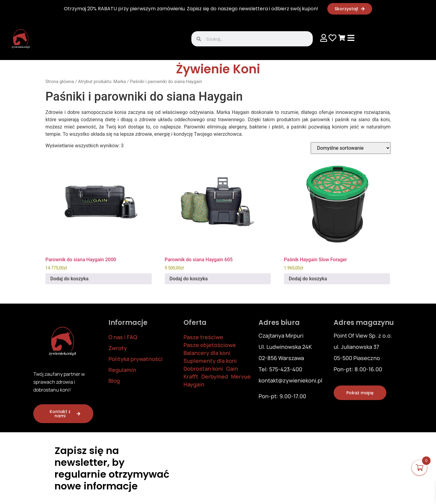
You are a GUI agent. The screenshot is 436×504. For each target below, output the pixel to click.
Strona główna (60, 82)
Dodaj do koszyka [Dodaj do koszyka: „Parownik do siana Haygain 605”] (189, 279)
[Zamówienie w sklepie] (351, 148)
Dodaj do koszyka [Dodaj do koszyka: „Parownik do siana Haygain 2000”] (69, 279)
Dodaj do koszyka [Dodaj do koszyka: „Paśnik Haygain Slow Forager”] (308, 279)
